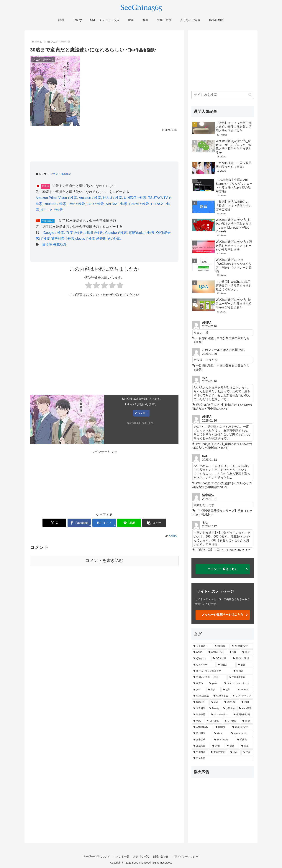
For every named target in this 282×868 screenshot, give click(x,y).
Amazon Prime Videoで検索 (56, 198)
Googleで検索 (54, 233)
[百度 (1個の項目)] (247, 746)
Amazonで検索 (90, 198)
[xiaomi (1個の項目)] (222, 727)
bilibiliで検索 (94, 233)
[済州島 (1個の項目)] (245, 740)
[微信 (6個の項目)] (247, 652)
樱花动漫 (60, 245)
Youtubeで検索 (55, 204)
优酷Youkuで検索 (142, 233)
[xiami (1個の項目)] (221, 733)
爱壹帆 (101, 239)
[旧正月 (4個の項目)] (226, 665)
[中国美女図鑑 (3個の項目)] (240, 677)
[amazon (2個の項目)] (245, 690)
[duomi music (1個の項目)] (242, 733)
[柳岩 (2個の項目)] (247, 702)
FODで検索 (95, 204)
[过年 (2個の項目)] (228, 690)
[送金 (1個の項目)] (247, 721)
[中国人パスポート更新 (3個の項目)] (209, 677)
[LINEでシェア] (129, 523)
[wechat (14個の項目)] (221, 646)
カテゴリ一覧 (141, 856)
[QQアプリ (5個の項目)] (221, 659)
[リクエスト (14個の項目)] (202, 646)
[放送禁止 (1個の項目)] (201, 746)
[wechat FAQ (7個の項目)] (217, 652)
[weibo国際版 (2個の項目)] (201, 696)
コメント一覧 (122, 856)
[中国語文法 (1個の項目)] (218, 752)
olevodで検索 (85, 239)
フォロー (143, 413)
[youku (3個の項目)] (215, 683)
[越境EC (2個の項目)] (231, 702)
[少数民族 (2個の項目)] (229, 709)
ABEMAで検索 (116, 204)
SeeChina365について (97, 856)
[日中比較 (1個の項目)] (232, 721)
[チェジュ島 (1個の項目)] (224, 740)
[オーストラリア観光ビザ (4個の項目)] (211, 671)
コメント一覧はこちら (223, 569)
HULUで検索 (113, 198)
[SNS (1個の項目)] (235, 752)
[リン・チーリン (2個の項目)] (242, 696)
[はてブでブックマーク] (104, 523)
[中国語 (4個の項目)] (243, 671)
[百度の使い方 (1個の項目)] (242, 727)
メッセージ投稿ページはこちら (223, 615)
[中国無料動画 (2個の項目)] (243, 715)
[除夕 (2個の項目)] (213, 690)
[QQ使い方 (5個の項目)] (201, 659)
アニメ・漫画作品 (61, 174)
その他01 (114, 239)
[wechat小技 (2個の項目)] (221, 696)
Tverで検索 (76, 204)
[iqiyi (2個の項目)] (216, 702)
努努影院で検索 (63, 239)
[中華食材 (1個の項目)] (223, 758)
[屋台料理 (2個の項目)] (199, 709)
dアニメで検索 (52, 210)
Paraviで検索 (139, 204)
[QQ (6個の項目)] (234, 652)
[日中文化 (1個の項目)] (214, 721)
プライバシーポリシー (185, 856)
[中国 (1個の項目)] (247, 752)
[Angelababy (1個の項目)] (203, 727)
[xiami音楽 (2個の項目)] (245, 709)
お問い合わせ (160, 856)
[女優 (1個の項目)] (218, 746)
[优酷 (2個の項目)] (198, 721)
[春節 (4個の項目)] (245, 665)
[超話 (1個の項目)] (232, 746)
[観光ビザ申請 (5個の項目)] (242, 659)
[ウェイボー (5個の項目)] (204, 665)
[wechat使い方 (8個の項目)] (242, 646)
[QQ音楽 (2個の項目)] (200, 702)
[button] (154, 523)
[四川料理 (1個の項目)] (202, 733)
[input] (223, 95)
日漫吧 (47, 245)
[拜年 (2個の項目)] (199, 690)
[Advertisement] (104, 143)
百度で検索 (74, 233)
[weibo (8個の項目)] (199, 652)
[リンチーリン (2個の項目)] (220, 715)
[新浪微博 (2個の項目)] (200, 715)
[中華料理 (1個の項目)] (200, 752)
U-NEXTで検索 (135, 198)
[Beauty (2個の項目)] (214, 709)
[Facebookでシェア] (79, 523)
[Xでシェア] (54, 523)
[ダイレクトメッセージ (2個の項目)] (238, 683)
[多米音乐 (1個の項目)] (202, 740)
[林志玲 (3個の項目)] (199, 683)
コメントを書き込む (104, 560)
